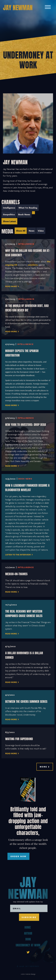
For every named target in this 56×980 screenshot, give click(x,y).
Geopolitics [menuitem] (9, 214)
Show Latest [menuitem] (9, 221)
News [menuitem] (32, 231)
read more (11, 331)
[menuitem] (33, 213)
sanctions (33, 265)
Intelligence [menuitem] (9, 208)
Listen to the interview (18, 555)
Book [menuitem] (28, 939)
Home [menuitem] (28, 927)
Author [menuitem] (28, 933)
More (43, 767)
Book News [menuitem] (24, 214)
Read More (11, 286)
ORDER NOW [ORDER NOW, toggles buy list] (18, 856)
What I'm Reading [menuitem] (28, 208)
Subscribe (29, 917)
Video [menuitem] (41, 231)
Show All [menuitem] (21, 231)
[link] (28, 952)
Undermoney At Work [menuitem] (28, 945)
